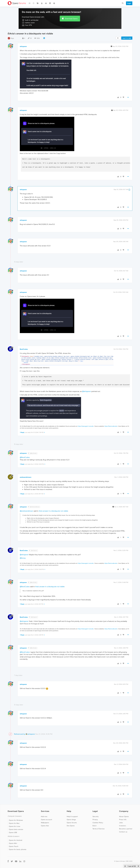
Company (124, 811)
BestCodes (24, 349)
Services (45, 811)
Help (69, 811)
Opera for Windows (16, 820)
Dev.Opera (71, 826)
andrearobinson (26, 477)
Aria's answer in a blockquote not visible (53, 511)
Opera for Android (16, 840)
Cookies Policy (98, 823)
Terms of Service (99, 829)
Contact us (123, 832)
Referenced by (20, 734)
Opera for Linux (15, 826)
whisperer (23, 46)
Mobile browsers (13, 836)
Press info (123, 820)
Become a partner (126, 829)
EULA (94, 826)
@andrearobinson (34, 507)
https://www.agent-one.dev (86, 426)
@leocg (23, 558)
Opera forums (72, 823)
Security (96, 816)
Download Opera (71, 19)
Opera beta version (16, 829)
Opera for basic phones (18, 849)
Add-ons (44, 816)
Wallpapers (45, 823)
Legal (95, 811)
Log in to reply (127, 38)
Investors (122, 826)
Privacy (95, 820)
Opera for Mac (14, 823)
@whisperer (87, 391)
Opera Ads (45, 826)
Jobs (121, 823)
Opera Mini (13, 843)
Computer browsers (15, 816)
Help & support (72, 816)
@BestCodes (33, 453)
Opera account (46, 820)
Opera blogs (71, 820)
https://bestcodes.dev (111, 426)
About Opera (124, 816)
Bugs (12, 38)
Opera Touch (14, 846)
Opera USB (13, 832)
